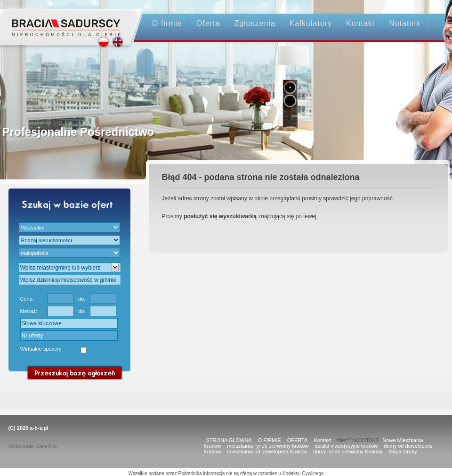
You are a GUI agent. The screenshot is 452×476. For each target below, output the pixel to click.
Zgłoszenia (254, 23)
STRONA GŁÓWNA (229, 440)
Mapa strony (403, 451)
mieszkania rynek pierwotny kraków (268, 446)
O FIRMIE (270, 440)
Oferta (208, 23)
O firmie (167, 23)
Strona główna (66, 20)
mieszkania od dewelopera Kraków (267, 451)
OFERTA (298, 440)
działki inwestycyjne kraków (346, 446)
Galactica (46, 446)
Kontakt (360, 23)
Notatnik (405, 23)
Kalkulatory (311, 23)
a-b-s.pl (39, 428)
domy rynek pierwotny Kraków (348, 451)
